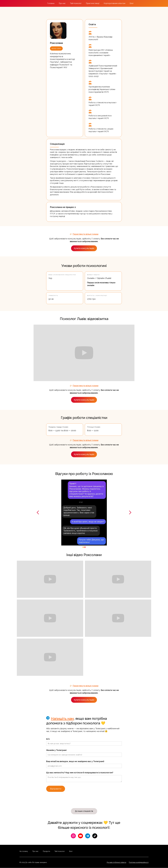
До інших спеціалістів (84, 811)
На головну (24, 851)
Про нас (62, 3)
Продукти (46, 851)
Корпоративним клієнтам (115, 3)
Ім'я (48, 739)
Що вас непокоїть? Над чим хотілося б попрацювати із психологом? (80, 773)
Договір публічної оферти (116, 862)
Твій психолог (76, 3)
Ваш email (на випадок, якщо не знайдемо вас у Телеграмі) (75, 761)
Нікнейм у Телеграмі (56, 750)
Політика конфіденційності (139, 862)
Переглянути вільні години (85, 234)
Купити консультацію (84, 248)
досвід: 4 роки (56, 48)
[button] (38, 513)
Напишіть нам (62, 718)
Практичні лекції (93, 3)
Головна (51, 3)
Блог (132, 3)
